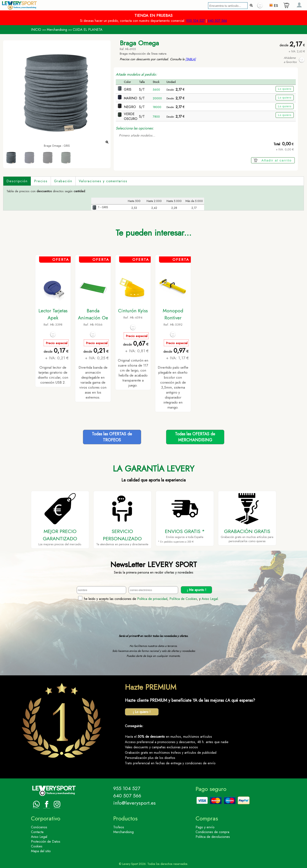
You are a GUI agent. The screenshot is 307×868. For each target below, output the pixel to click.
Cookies (37, 846)
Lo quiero (285, 89)
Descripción (17, 181)
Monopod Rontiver (173, 314)
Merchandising (57, 30)
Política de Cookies (183, 599)
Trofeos (119, 827)
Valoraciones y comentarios (103, 181)
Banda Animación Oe (93, 314)
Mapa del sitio (41, 851)
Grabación (63, 181)
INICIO (36, 30)
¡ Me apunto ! (197, 590)
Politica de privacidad (152, 599)
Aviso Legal (210, 599)
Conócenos (39, 827)
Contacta (37, 832)
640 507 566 (217, 21)
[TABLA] (191, 59)
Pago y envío (205, 827)
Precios (41, 181)
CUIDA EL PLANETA (88, 30)
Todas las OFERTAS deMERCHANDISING (195, 437)
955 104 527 (195, 21)
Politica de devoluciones (213, 837)
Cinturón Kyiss (133, 311)
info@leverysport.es (134, 803)
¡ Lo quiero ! (142, 712)
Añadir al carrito (277, 160)
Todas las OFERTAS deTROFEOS (112, 437)
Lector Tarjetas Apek (53, 314)
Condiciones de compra (212, 832)
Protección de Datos (46, 842)
